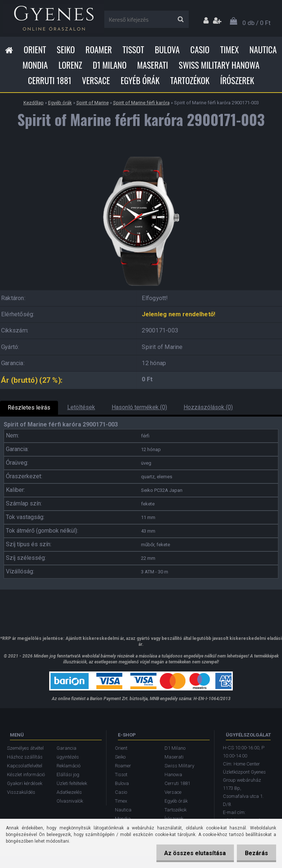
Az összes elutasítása (192, 853)
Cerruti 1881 (50, 80)
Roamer (99, 50)
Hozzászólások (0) (208, 407)
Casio (200, 50)
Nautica (263, 50)
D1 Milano (110, 65)
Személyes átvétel (25, 748)
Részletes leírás (29, 408)
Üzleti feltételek (72, 783)
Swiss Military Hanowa (219, 65)
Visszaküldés (21, 792)
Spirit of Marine (93, 103)
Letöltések (81, 407)
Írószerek (237, 80)
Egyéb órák (140, 80)
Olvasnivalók (70, 801)
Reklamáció (68, 766)
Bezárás (255, 853)
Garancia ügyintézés (68, 752)
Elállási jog (68, 775)
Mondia (35, 65)
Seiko (66, 50)
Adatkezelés (69, 792)
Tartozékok (190, 80)
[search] (180, 19)
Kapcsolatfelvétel (25, 766)
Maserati (153, 65)
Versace (96, 80)
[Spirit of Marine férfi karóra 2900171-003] (141, 154)
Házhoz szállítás (25, 757)
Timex (229, 50)
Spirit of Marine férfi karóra (141, 103)
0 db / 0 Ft (256, 23)
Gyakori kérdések (25, 783)
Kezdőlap (34, 103)
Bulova (167, 50)
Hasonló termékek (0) (139, 407)
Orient (35, 50)
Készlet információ (26, 775)
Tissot (133, 50)
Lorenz (70, 65)
